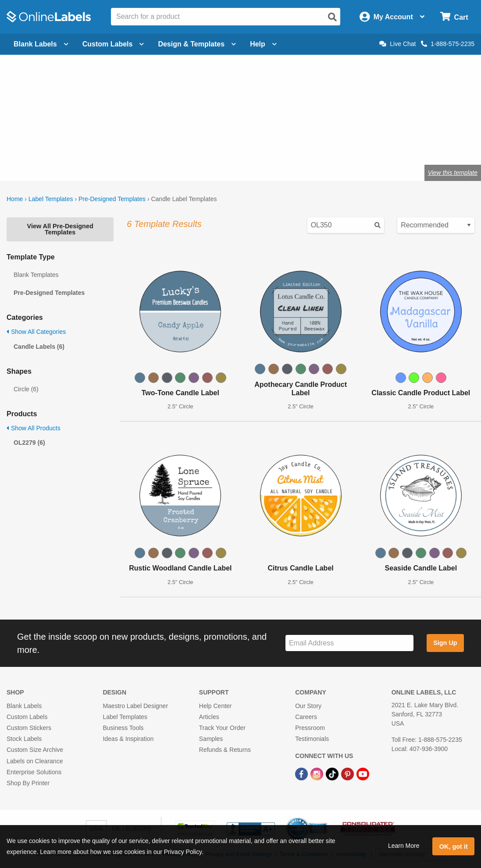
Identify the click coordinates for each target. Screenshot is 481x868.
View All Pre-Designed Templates (60, 229)
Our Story (308, 706)
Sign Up (445, 643)
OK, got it (454, 847)
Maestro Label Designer (135, 706)
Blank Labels (24, 706)
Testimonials (312, 739)
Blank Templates (36, 275)
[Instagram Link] (318, 774)
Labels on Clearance (35, 761)
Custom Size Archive (35, 750)
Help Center (216, 706)
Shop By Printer (28, 783)
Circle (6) (26, 389)
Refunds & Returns (225, 750)
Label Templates (51, 199)
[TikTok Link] (333, 774)
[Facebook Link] (302, 774)
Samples (211, 739)
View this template (453, 173)
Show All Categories (36, 332)
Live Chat (397, 44)
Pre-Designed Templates (112, 199)
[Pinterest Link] (348, 774)
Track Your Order (222, 728)
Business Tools (123, 728)
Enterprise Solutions (34, 772)
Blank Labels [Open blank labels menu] (41, 44)
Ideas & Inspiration (128, 739)
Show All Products (34, 428)
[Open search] (332, 17)
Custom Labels (27, 717)
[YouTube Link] (363, 774)
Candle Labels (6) (39, 347)
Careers (306, 717)
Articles (209, 717)
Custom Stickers (29, 728)
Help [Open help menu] (263, 44)
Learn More (404, 846)
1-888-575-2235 (448, 44)
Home (15, 199)
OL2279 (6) (29, 443)
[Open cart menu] (454, 17)
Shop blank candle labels (77, 144)
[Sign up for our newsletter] (349, 643)
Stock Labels (24, 739)
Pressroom (310, 728)
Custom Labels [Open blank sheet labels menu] (113, 44)
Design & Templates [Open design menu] (197, 44)
